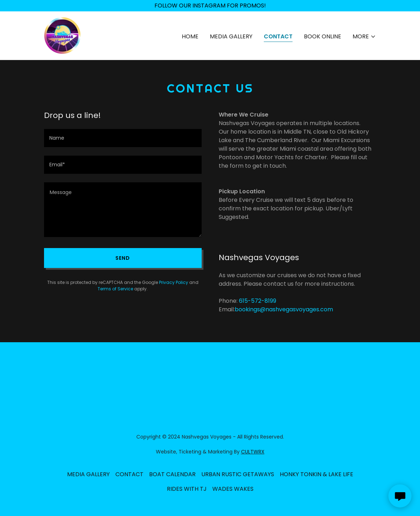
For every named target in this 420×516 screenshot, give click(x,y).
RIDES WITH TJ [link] (187, 489)
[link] (63, 35)
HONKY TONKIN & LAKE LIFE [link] (317, 474)
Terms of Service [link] (115, 289)
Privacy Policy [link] (174, 282)
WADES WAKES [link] (233, 489)
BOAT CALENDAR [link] (172, 474)
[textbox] (123, 138)
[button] (364, 37)
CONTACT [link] (278, 36)
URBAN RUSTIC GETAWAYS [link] (238, 474)
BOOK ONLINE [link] (323, 36)
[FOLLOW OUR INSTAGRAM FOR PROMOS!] (210, 6)
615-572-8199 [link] (258, 301)
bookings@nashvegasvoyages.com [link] (284, 309)
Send (123, 258)
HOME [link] (190, 36)
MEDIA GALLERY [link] (231, 36)
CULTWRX (253, 452)
